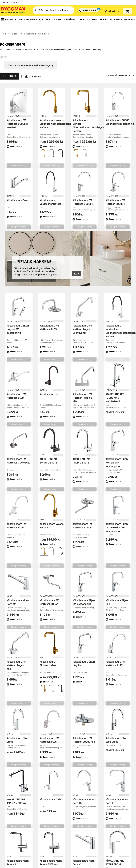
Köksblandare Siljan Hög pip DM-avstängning (18, 322)
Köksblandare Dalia (50, 792)
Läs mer (3, 50)
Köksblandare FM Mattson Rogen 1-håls (17, 658)
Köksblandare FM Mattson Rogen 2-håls (83, 391)
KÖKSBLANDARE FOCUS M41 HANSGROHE (115, 391)
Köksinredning (28, 27)
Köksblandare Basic (18, 193)
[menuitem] (2, 20)
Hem (2, 27)
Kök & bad (13, 27)
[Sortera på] (121, 68)
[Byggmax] (13, 10)
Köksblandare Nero (50, 387)
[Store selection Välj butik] (112, 11)
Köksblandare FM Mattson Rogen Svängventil (82, 322)
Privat (14, 2)
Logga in (4, 2)
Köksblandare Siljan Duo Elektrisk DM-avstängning (117, 520)
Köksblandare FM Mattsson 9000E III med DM (17, 117)
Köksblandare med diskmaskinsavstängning (31, 58)
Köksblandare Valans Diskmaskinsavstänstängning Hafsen (56, 117)
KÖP (77, 266)
